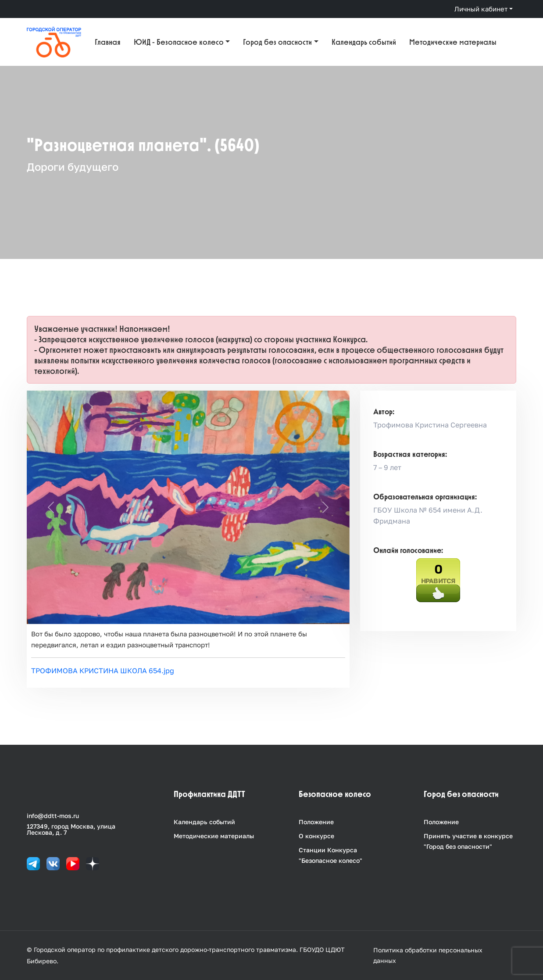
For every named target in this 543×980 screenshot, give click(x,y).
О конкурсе (316, 836)
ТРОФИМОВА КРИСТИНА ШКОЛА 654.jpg (103, 671)
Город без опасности (277, 42)
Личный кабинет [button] (481, 9)
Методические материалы (453, 42)
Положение (316, 822)
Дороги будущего (73, 167)
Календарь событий (364, 42)
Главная (108, 42)
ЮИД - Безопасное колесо (179, 42)
